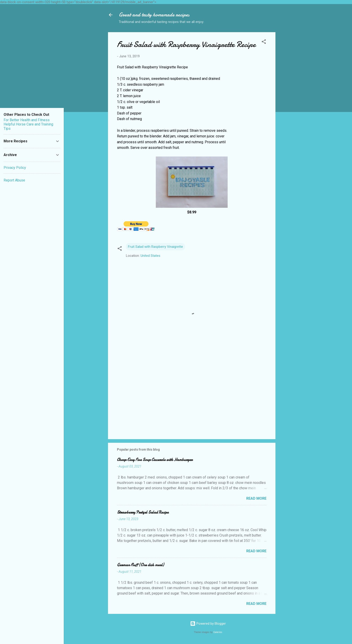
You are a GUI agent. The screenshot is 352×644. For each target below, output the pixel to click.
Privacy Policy (15, 168)
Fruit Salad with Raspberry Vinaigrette (155, 247)
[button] (264, 42)
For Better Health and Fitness (27, 120)
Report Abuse (14, 180)
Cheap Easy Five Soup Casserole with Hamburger (155, 460)
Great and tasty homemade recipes (154, 15)
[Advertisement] (293, 100)
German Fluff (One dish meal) (140, 565)
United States (150, 256)
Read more (256, 498)
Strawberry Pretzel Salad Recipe (143, 512)
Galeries (218, 632)
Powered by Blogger (208, 624)
